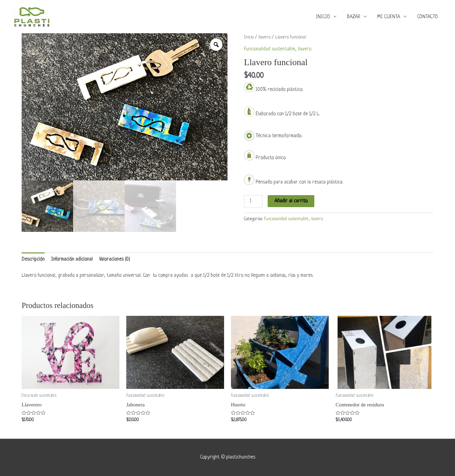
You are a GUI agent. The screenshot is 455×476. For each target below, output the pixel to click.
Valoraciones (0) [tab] (115, 259)
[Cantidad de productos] (253, 201)
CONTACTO (427, 17)
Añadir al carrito (291, 201)
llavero (264, 37)
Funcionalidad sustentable (270, 49)
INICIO (323, 17)
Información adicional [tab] (72, 259)
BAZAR (354, 17)
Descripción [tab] (33, 259)
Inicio (249, 37)
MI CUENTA (389, 17)
